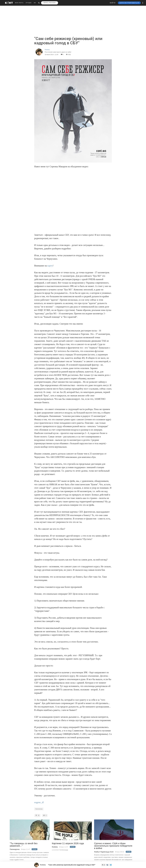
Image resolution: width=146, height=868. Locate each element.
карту (50, 266)
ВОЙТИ (113, 3)
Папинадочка (15, 849)
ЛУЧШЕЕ (29, 3)
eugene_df (39, 802)
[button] (143, 3)
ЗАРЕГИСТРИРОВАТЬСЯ (129, 3)
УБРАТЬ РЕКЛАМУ (50, 3)
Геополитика (39, 809)
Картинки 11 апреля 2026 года (68, 843)
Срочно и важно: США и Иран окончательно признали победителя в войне (113, 846)
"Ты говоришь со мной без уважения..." (24, 845)
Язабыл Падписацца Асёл (104, 852)
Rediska (55, 847)
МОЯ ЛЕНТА (19, 3)
